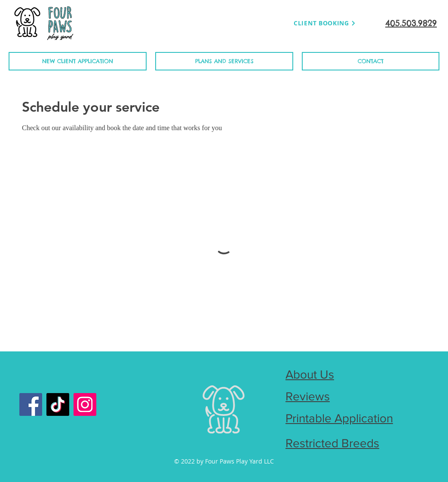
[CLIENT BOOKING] (325, 23)
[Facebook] (31, 404)
